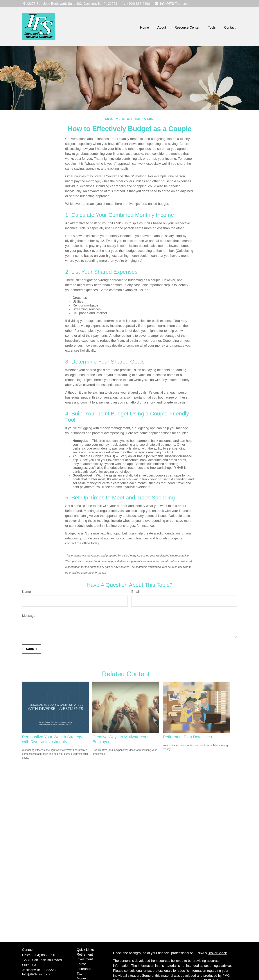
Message (29, 616)
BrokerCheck (217, 953)
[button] (145, 28)
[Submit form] (32, 649)
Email (135, 592)
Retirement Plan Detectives (187, 737)
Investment (85, 959)
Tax (79, 974)
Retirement (85, 955)
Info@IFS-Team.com (172, 4)
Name (26, 592)
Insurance (84, 969)
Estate (81, 964)
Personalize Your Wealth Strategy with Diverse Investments (52, 739)
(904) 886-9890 (136, 4)
